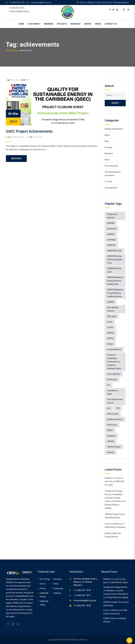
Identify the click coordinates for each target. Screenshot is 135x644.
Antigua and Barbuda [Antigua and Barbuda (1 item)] (112, 216)
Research (75, 24)
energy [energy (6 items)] (110, 344)
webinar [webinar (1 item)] (111, 452)
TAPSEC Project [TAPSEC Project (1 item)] (114, 447)
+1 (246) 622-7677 (82, 595)
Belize (107, 135)
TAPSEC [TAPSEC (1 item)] (111, 441)
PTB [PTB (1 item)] (118, 408)
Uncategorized (111, 188)
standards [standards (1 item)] (111, 436)
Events (88, 24)
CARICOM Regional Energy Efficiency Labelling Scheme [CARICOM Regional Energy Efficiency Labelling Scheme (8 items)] (115, 293)
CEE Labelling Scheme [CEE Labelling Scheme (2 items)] (113, 309)
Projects (62, 24)
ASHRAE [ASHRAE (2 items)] (111, 223)
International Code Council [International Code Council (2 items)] (115, 401)
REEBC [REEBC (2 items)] (110, 430)
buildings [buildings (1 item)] (111, 234)
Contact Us (111, 24)
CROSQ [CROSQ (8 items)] (110, 338)
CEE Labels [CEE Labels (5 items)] (112, 316)
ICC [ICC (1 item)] (109, 385)
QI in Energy (34, 24)
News (107, 160)
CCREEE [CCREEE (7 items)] (111, 302)
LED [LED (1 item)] (109, 408)
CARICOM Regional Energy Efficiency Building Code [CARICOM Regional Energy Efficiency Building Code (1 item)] (115, 281)
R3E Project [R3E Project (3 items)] (112, 425)
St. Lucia (108, 182)
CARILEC (57, 593)
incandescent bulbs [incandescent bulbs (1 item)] (113, 392)
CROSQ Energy (17, 137)
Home (21, 24)
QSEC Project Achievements (29, 131)
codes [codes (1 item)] (110, 322)
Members (49, 24)
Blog (107, 141)
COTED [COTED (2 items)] (110, 327)
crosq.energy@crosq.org (40, 2)
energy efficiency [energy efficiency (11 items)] (114, 349)
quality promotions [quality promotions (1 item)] (115, 419)
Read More (16, 159)
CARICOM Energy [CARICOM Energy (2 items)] (114, 251)
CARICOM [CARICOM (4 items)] (111, 245)
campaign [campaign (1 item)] (111, 240)
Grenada (108, 147)
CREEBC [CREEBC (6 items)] (111, 333)
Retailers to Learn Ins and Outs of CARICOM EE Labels (114, 481)
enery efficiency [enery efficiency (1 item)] (114, 374)
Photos (43, 588)
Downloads (58, 588)
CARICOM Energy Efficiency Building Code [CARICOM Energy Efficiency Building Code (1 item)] (115, 260)
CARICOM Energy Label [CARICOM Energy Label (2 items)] (114, 270)
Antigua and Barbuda (114, 129)
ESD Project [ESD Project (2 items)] (112, 380)
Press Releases (111, 166)
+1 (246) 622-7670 (17, 2)
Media (98, 24)
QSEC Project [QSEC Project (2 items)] (113, 414)
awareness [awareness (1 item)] (112, 229)
